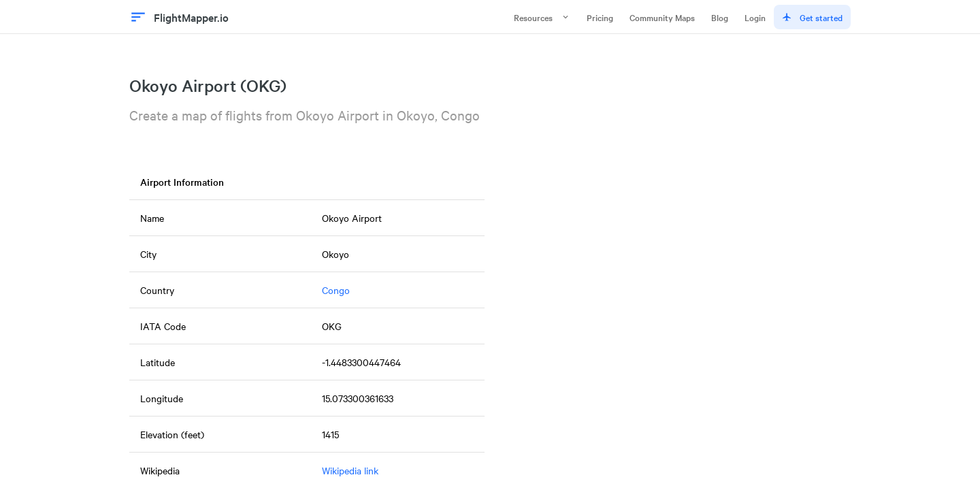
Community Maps (662, 17)
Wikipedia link (350, 470)
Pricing (600, 17)
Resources (542, 17)
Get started (812, 17)
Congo (336, 290)
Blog (720, 17)
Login (755, 17)
